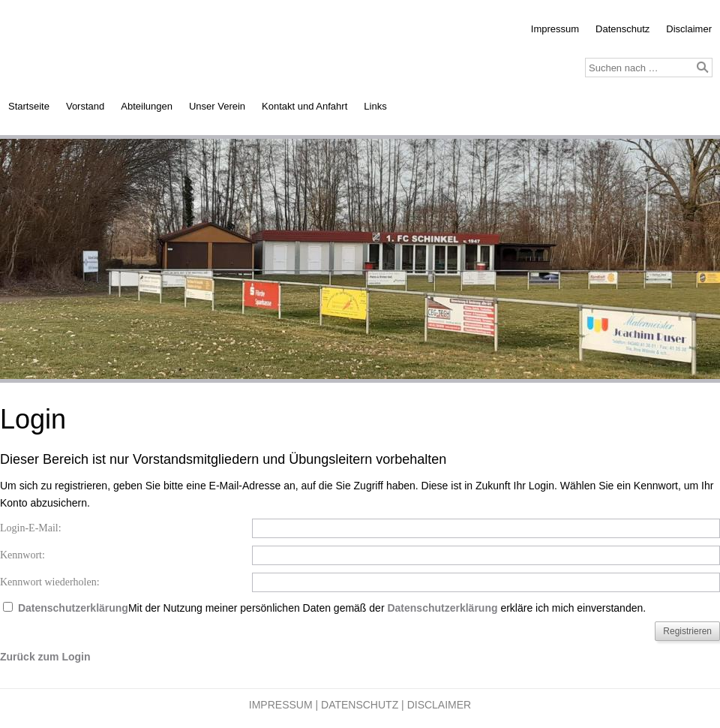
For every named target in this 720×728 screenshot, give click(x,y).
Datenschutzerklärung (73, 608)
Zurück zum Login (45, 657)
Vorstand (85, 106)
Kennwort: (22, 555)
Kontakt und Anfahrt (304, 106)
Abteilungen (147, 106)
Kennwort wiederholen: (50, 582)
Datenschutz (622, 29)
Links (375, 106)
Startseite (29, 106)
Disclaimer (689, 29)
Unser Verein (217, 106)
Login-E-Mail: (31, 528)
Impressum (555, 29)
